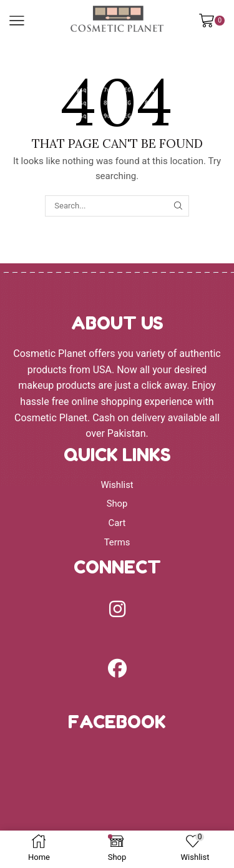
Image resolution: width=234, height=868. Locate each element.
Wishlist (117, 485)
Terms (117, 542)
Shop (117, 504)
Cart (117, 523)
